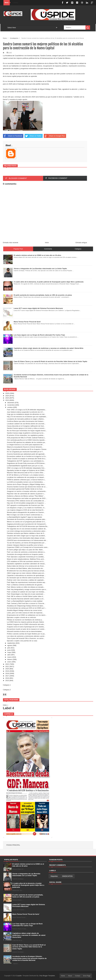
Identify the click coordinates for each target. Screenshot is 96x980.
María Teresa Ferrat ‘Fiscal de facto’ (26, 914)
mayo (9, 652)
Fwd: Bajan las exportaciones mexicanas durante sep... (27, 582)
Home (63, 976)
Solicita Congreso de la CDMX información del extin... (26, 624)
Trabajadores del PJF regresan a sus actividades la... (26, 461)
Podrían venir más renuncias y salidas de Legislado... (26, 580)
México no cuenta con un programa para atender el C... (27, 522)
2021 (7, 666)
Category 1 (7, 685)
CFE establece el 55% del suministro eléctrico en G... (26, 561)
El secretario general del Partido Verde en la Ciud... (25, 489)
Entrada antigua (81, 243)
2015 (7, 680)
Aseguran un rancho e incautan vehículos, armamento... (27, 491)
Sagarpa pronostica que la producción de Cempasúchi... (27, 524)
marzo (10, 657)
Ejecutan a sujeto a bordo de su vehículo (21, 617)
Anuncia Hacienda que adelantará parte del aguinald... (26, 454)
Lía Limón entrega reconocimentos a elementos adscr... (27, 531)
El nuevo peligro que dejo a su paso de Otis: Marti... (25, 550)
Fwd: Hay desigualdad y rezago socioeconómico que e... (27, 589)
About (70, 976)
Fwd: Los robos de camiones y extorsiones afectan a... (26, 552)
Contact (78, 976)
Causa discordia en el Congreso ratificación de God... (26, 426)
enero (9, 662)
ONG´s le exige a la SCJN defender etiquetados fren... (26, 468)
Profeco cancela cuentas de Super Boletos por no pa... (26, 634)
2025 (7, 396)
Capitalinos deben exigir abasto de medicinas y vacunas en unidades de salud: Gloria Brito (29, 935)
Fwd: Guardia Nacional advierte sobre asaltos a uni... (26, 599)
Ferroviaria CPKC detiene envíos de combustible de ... (26, 501)
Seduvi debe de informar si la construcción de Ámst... (26, 566)
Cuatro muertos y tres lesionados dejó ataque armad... (26, 538)
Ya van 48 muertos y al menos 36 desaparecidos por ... (27, 543)
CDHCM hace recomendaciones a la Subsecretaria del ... (27, 540)
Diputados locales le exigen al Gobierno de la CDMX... (26, 470)
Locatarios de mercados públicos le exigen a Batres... (26, 419)
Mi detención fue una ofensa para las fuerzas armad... (26, 571)
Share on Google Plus (54, 136)
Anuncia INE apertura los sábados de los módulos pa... (27, 442)
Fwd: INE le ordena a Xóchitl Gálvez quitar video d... (26, 596)
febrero (10, 659)
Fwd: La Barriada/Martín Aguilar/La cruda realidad (25, 601)
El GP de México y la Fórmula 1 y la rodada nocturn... (26, 475)
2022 (7, 664)
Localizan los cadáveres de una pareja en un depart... (26, 477)
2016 (7, 678)
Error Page (87, 976)
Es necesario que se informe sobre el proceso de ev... (26, 578)
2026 (7, 393)
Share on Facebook (13, 136)
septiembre (11, 643)
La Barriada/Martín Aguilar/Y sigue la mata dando (24, 517)
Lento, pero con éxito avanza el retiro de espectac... (25, 613)
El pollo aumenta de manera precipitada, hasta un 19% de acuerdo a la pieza (28, 896)
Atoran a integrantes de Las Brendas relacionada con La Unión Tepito (26, 875)
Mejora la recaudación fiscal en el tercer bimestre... (25, 447)
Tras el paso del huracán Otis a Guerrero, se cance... (26, 638)
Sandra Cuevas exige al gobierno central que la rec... (26, 433)
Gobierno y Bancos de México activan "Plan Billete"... (26, 496)
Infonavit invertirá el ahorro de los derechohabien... (25, 631)
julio (9, 648)
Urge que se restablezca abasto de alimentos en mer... (26, 414)
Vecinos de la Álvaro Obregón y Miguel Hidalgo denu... (26, 484)
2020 (7, 669)
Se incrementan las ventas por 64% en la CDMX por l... (27, 608)
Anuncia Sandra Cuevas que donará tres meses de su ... (27, 487)
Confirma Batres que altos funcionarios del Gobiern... (26, 421)
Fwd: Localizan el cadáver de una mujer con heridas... (26, 592)
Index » (6, 705)
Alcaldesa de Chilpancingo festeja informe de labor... (26, 606)
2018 (7, 673)
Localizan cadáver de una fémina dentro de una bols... (26, 424)
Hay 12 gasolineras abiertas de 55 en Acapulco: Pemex (27, 449)
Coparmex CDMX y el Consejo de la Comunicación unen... (28, 547)
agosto (10, 645)
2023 (7, 400)
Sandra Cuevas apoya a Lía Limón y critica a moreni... (26, 428)
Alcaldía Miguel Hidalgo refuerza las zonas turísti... (25, 610)
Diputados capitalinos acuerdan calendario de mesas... (26, 564)
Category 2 (7, 690)
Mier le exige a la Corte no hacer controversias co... (25, 515)
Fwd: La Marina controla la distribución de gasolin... (25, 585)
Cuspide (19, 976)
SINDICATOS (67, 876)
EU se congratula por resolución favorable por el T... (25, 452)
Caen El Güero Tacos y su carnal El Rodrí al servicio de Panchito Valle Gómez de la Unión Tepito (29, 947)
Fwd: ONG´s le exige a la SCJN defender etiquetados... (27, 410)
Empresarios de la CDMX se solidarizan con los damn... (27, 615)
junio (9, 650)
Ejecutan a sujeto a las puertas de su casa (22, 641)
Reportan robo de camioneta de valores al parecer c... (26, 494)
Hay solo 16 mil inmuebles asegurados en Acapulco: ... (26, 503)
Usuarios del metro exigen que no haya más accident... (27, 536)
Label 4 (9, 708)
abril (9, 655)
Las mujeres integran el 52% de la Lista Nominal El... (26, 510)
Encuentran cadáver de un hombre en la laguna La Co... (27, 456)
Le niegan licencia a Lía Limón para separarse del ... (26, 445)
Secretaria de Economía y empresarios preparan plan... (27, 519)
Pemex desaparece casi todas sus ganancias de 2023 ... (27, 498)
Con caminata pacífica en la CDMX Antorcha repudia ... (27, 440)
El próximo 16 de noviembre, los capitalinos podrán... (26, 435)
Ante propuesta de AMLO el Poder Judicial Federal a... (26, 438)
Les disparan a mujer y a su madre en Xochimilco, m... (26, 508)
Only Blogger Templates (47, 976)
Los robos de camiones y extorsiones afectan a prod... (26, 636)
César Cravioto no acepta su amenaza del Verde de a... (27, 459)
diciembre (11, 403)
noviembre (11, 405)
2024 (7, 398)
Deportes (54, 876)
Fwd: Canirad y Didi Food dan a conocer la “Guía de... (26, 603)
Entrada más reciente (11, 243)
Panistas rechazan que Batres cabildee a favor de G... (26, 533)
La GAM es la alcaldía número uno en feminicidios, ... (26, 482)
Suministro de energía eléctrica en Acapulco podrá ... (26, 554)
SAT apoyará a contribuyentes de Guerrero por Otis (25, 505)
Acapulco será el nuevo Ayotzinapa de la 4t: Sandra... (26, 627)
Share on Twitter (33, 136)
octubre (10, 407)
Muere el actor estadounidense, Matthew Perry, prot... (26, 559)
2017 (7, 676)
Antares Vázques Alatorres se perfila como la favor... (26, 545)
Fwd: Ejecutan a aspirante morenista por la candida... (26, 557)
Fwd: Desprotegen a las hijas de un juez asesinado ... (26, 594)
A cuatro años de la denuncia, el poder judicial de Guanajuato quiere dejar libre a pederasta (28, 885)
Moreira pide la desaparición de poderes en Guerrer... (26, 512)
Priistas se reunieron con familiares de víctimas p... (25, 620)
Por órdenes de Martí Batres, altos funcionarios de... (26, 568)
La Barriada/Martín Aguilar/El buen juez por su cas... (26, 466)
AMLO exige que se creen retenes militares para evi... (26, 573)
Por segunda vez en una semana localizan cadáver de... (27, 529)
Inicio (47, 243)
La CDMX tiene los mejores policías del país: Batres (25, 622)
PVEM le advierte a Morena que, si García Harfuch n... (26, 480)
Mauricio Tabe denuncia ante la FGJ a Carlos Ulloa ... (26, 473)
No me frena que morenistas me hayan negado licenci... (27, 431)
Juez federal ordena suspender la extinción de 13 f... (26, 412)
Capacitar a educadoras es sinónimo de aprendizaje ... (26, 575)
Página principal (13, 845)
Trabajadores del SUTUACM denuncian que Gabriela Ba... (28, 526)
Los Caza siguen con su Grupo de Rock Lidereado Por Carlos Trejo (27, 925)
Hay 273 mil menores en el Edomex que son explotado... (27, 417)
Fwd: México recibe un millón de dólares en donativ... (26, 587)
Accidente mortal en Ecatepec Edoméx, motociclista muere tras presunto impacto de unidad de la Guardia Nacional (29, 958)
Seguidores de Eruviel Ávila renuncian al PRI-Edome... (26, 463)
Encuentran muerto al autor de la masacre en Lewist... (26, 629)
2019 (7, 671)
